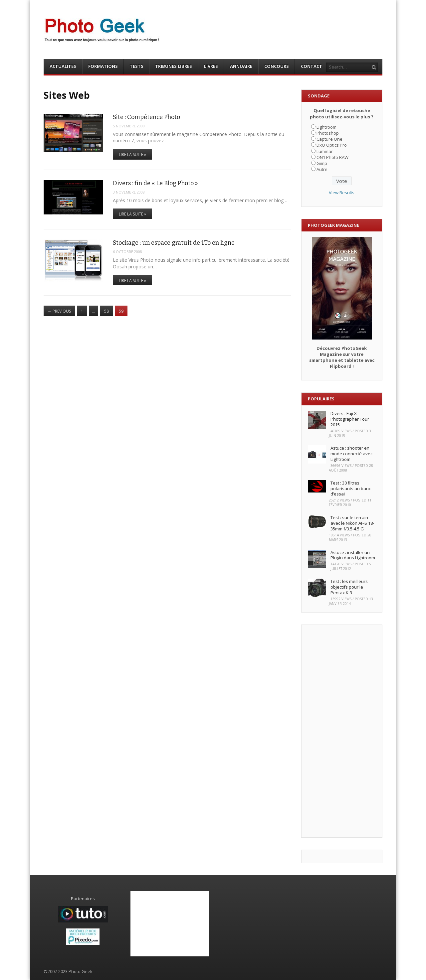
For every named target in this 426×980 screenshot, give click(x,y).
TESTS (137, 66)
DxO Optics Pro (332, 145)
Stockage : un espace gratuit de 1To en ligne (174, 243)
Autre (322, 169)
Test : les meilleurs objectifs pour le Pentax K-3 (349, 587)
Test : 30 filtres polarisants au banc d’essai (351, 489)
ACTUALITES (63, 66)
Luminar (325, 151)
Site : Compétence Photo (146, 117)
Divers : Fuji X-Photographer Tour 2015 (350, 419)
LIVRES (211, 66)
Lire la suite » (132, 154)
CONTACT (312, 66)
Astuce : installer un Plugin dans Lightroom (353, 555)
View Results (342, 193)
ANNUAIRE (241, 66)
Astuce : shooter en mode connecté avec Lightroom (351, 454)
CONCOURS (277, 66)
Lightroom (326, 127)
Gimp (322, 163)
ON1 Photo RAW (332, 157)
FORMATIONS (103, 66)
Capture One (329, 139)
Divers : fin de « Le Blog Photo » (155, 183)
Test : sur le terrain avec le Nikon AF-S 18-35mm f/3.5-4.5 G (352, 523)
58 (106, 311)
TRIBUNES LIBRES (174, 66)
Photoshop (328, 133)
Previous (59, 311)
